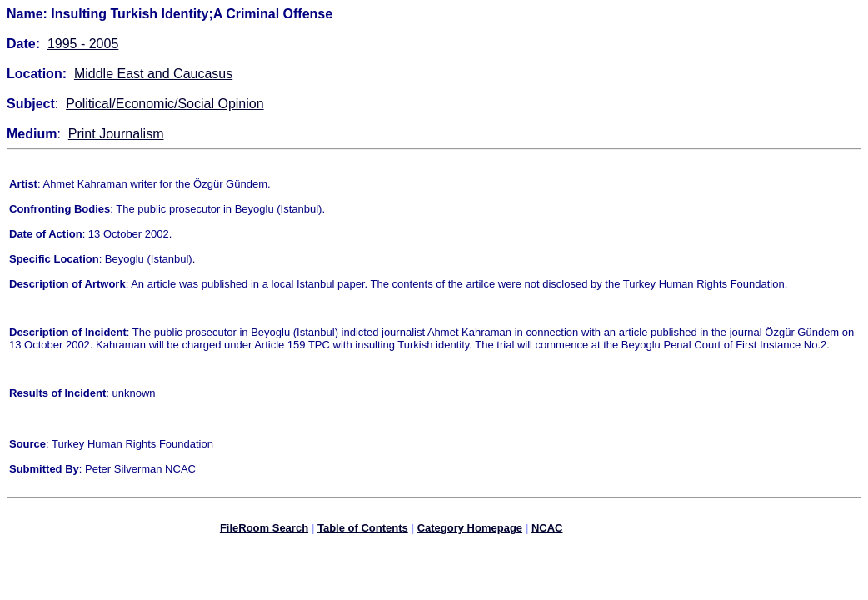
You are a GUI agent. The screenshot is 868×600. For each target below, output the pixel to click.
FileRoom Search (264, 530)
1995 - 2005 (83, 44)
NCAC (547, 530)
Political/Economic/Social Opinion (165, 104)
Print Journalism (116, 134)
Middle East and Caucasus (153, 74)
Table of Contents (363, 530)
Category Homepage (470, 530)
